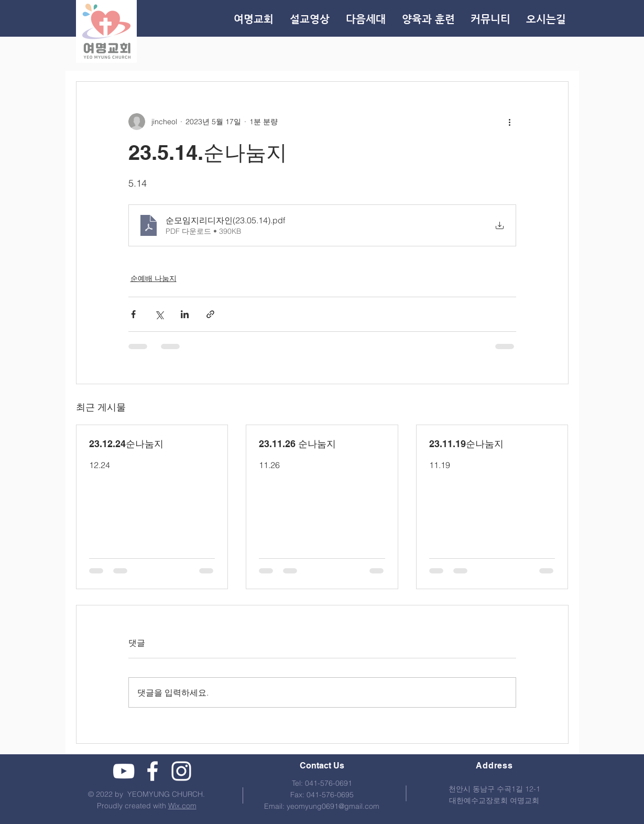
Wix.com (182, 806)
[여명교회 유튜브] (124, 771)
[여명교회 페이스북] (152, 771)
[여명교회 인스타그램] (181, 771)
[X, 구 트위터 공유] (159, 314)
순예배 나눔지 (154, 278)
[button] (428, 19)
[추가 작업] (510, 122)
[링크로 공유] (210, 314)
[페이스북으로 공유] (133, 314)
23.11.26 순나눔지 (297, 444)
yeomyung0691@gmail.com (333, 806)
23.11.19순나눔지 (466, 444)
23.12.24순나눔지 (126, 444)
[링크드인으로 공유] (185, 314)
